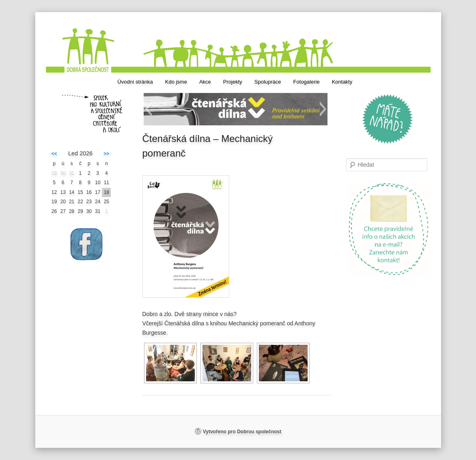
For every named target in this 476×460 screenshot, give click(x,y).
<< (54, 154)
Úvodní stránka (135, 82)
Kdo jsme (176, 82)
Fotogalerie (307, 82)
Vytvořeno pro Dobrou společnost (242, 432)
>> (106, 154)
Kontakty (342, 82)
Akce (205, 82)
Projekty (233, 82)
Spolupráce (268, 82)
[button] (148, 109)
